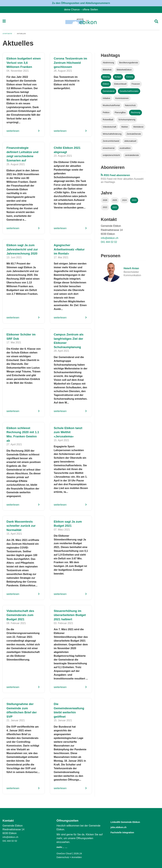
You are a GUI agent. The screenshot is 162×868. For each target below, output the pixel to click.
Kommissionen (122, 99)
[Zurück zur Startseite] (81, 22)
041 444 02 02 (109, 243)
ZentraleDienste (134, 135)
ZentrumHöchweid (111, 142)
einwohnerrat (109, 150)
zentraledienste (132, 157)
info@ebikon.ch (110, 239)
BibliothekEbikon (124, 71)
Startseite (8, 35)
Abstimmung (108, 64)
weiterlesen (13, 132)
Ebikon (106, 85)
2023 (134, 202)
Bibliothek (107, 71)
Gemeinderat (109, 92)
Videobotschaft (109, 128)
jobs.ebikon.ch (121, 827)
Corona (130, 78)
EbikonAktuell (120, 85)
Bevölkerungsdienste (129, 64)
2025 (115, 202)
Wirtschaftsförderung (112, 135)
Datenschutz (64, 857)
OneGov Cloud (65, 853)
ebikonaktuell (130, 142)
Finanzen (136, 85)
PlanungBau (120, 114)
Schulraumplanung (127, 121)
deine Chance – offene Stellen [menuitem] (82, 10)
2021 (115, 209)
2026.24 (80, 853)
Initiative (107, 99)
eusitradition (125, 150)
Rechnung (136, 114)
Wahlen (125, 128)
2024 (124, 202)
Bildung (106, 78)
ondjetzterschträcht (111, 157)
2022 (105, 209)
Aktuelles (23, 35)
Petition (106, 114)
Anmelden (78, 857)
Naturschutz (130, 107)
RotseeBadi (108, 121)
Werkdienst (138, 128)
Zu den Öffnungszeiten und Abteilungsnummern (81, 3)
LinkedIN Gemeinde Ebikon (130, 822)
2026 (105, 202)
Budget (118, 78)
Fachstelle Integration (126, 832)
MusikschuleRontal (111, 107)
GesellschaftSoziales (129, 92)
